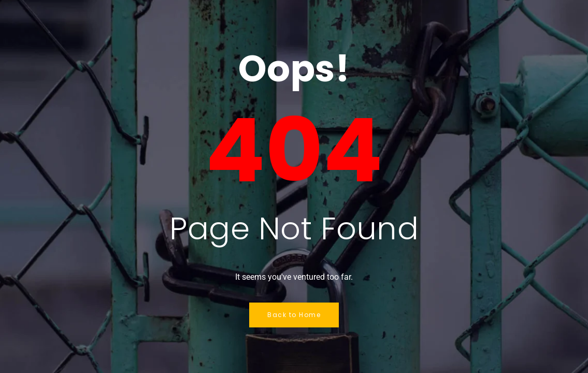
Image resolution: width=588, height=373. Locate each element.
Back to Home (294, 315)
